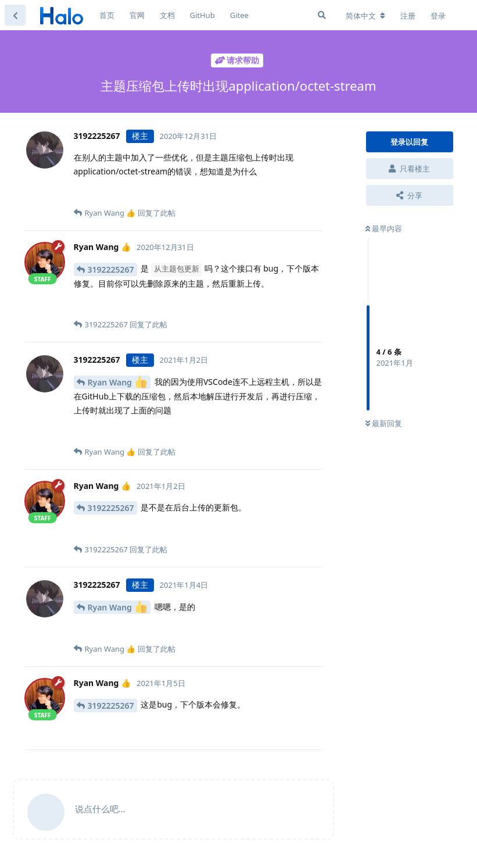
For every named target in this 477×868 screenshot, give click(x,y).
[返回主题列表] (15, 15)
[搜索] (322, 15)
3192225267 (111, 269)
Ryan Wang (117, 382)
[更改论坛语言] (365, 16)
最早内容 (384, 228)
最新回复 (384, 423)
